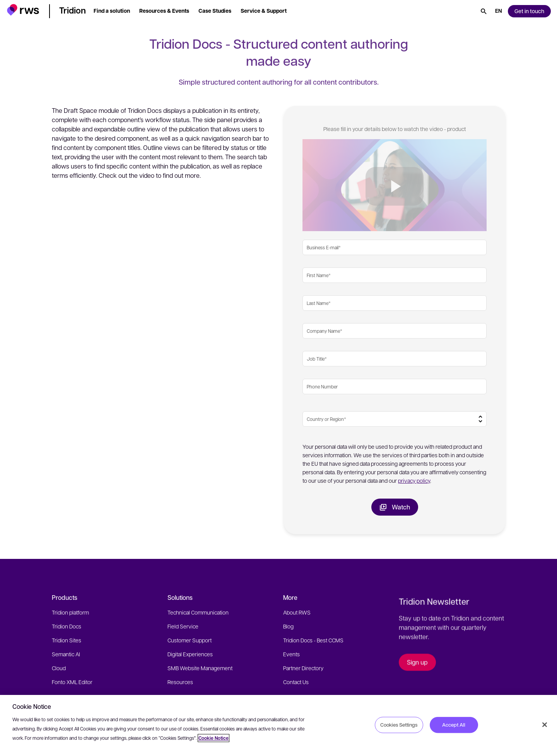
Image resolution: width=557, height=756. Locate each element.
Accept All (454, 725)
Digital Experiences (190, 654)
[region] (278, 725)
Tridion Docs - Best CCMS (313, 640)
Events (291, 654)
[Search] (484, 11)
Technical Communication (198, 612)
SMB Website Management (200, 668)
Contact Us (296, 682)
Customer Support (190, 640)
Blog (288, 626)
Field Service (183, 626)
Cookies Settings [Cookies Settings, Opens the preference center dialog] (399, 725)
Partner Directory (303, 668)
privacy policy (414, 480)
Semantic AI (66, 654)
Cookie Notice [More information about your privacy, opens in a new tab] (214, 738)
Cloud (59, 668)
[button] (23, 10)
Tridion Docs (67, 626)
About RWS (297, 612)
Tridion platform (70, 612)
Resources (180, 682)
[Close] (545, 725)
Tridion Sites (67, 640)
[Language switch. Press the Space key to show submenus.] (499, 11)
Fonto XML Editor (72, 682)
